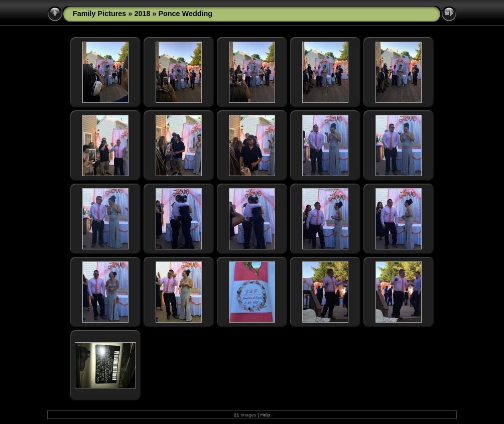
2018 (142, 14)
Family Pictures (99, 14)
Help (265, 415)
